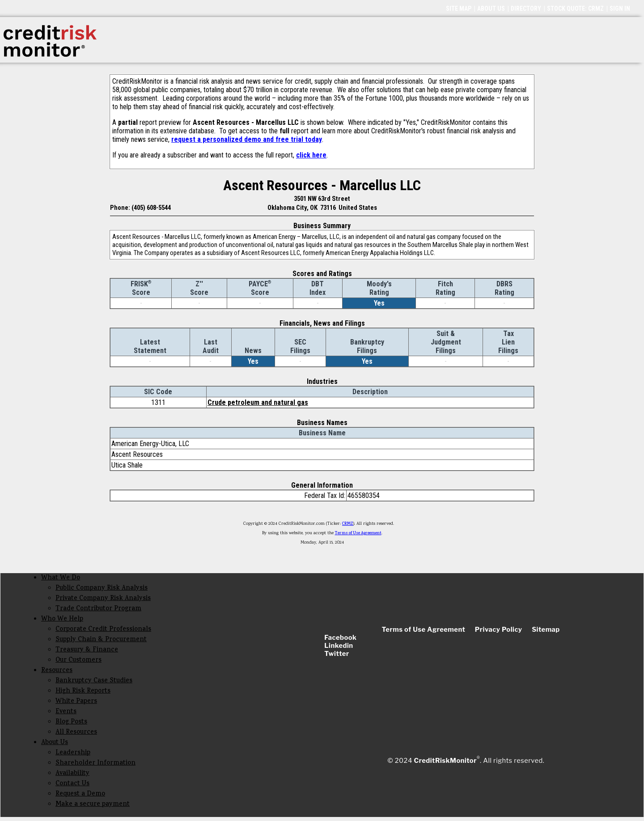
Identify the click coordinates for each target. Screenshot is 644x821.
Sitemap (546, 630)
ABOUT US (491, 9)
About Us (55, 743)
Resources (57, 671)
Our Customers (78, 661)
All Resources (76, 733)
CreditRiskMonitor (445, 761)
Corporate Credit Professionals (103, 630)
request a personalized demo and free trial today (247, 139)
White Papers (76, 702)
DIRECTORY (526, 9)
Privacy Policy (499, 630)
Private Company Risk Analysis (103, 599)
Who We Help (62, 619)
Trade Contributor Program (98, 609)
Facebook (340, 638)
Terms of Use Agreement (358, 533)
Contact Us (72, 784)
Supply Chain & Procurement (101, 640)
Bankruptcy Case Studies (94, 681)
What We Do (61, 578)
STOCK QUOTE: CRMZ (575, 9)
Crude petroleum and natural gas (258, 402)
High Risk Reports (83, 691)
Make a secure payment (93, 805)
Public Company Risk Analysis (102, 589)
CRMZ (348, 524)
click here (311, 155)
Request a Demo (80, 794)
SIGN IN (620, 9)
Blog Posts (71, 722)
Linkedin (339, 646)
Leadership (73, 753)
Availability (72, 774)
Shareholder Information (95, 764)
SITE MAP (459, 9)
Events (66, 712)
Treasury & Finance (87, 650)
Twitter (337, 654)
